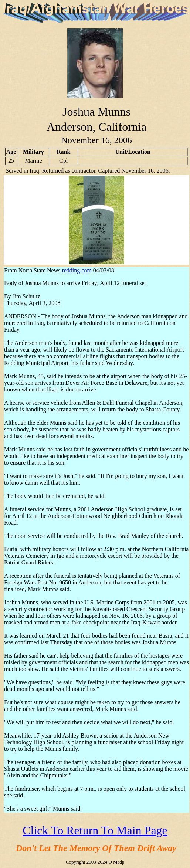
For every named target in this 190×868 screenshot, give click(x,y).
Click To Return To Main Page (95, 830)
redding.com (77, 270)
